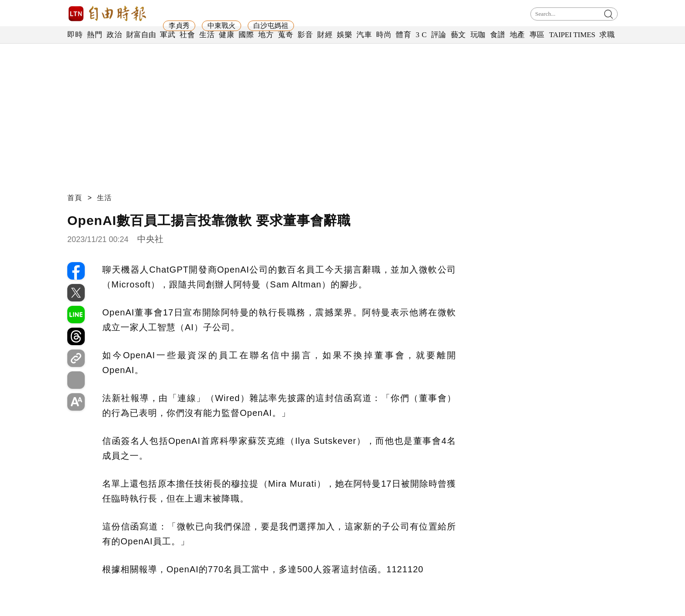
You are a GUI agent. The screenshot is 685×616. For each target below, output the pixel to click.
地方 (266, 35)
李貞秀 (179, 26)
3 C (421, 35)
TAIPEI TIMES (572, 35)
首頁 (75, 198)
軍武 (168, 35)
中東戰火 (221, 26)
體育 (403, 35)
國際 (246, 35)
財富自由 (141, 35)
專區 (537, 35)
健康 (227, 35)
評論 (439, 35)
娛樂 (344, 35)
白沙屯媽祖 (271, 26)
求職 (607, 35)
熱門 (95, 35)
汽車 (364, 35)
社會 (187, 35)
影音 (305, 35)
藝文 (458, 35)
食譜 (498, 35)
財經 (325, 35)
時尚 (384, 35)
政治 (114, 35)
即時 (75, 35)
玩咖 (478, 35)
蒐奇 (285, 35)
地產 (517, 35)
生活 (207, 35)
